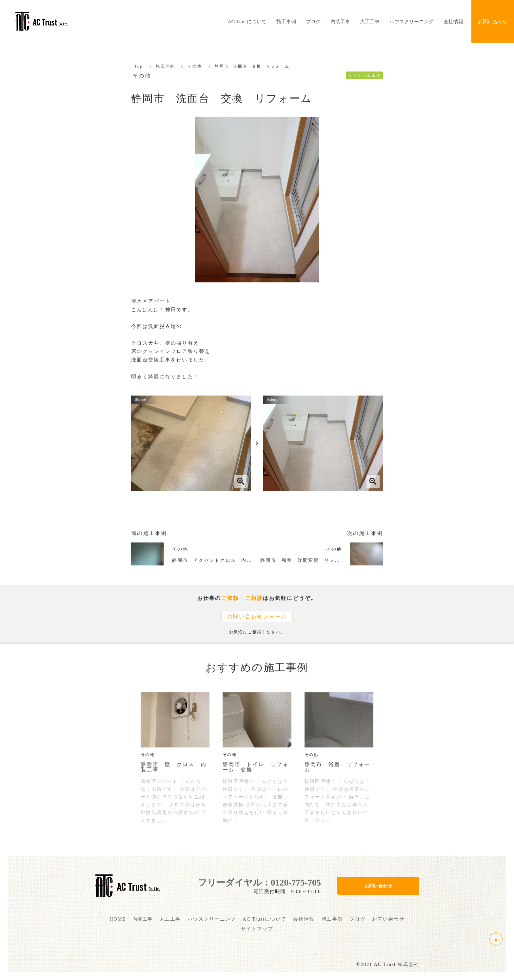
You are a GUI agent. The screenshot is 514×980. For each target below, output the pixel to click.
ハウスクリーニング (412, 21)
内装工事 (340, 21)
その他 (195, 66)
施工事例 (165, 66)
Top (138, 66)
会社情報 (453, 21)
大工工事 (370, 21)
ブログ (313, 21)
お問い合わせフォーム (257, 616)
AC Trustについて (247, 21)
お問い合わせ (378, 886)
